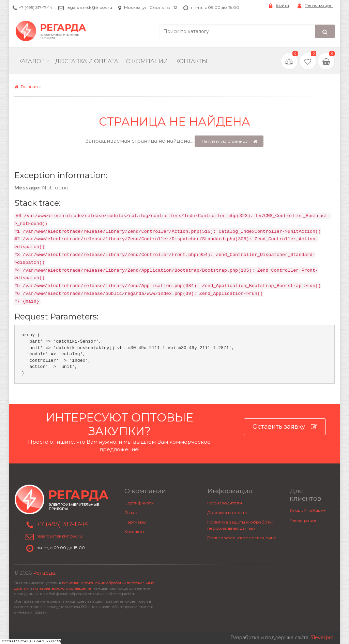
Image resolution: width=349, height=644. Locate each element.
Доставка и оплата (227, 512)
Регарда (44, 573)
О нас (131, 512)
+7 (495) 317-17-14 (35, 7)
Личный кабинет (307, 511)
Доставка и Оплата (87, 61)
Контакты (191, 61)
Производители (225, 503)
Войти (279, 6)
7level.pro (322, 638)
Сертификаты (139, 503)
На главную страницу (230, 141)
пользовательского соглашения (63, 589)
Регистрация (315, 6)
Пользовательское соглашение (242, 538)
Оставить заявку (285, 427)
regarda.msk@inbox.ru (89, 7)
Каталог (31, 61)
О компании (147, 61)
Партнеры (135, 522)
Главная (26, 87)
